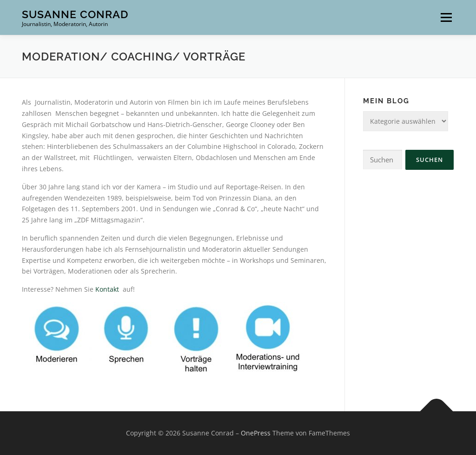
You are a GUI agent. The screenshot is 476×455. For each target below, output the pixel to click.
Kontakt (108, 289)
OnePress (256, 433)
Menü (446, 17)
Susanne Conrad (75, 14)
